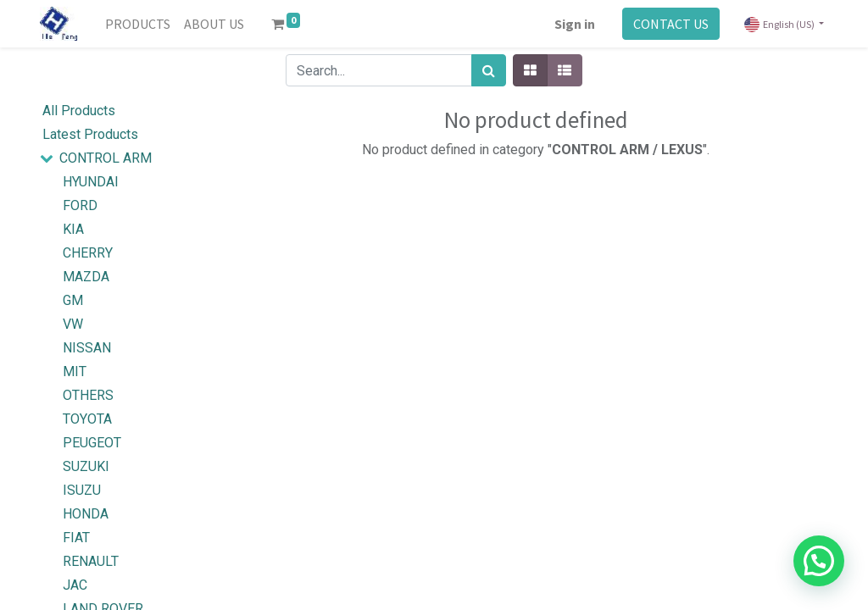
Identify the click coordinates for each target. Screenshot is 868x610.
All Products (79, 111)
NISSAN (87, 348)
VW (73, 324)
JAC (75, 585)
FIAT (76, 538)
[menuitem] (138, 24)
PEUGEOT (92, 443)
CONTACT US (671, 24)
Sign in (575, 24)
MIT (75, 372)
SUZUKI (86, 466)
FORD (80, 205)
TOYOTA (87, 419)
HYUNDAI (91, 182)
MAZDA (86, 277)
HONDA (86, 514)
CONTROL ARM (106, 158)
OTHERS (88, 395)
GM (73, 300)
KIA (73, 229)
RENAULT (91, 561)
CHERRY (88, 253)
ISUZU (82, 490)
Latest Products (90, 134)
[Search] (489, 70)
